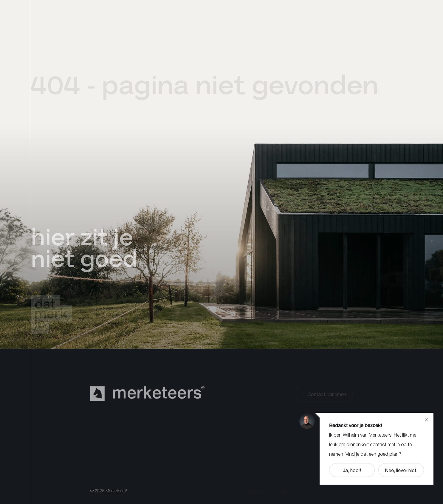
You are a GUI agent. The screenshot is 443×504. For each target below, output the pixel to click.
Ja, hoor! (352, 470)
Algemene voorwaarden (264, 491)
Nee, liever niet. (401, 470)
